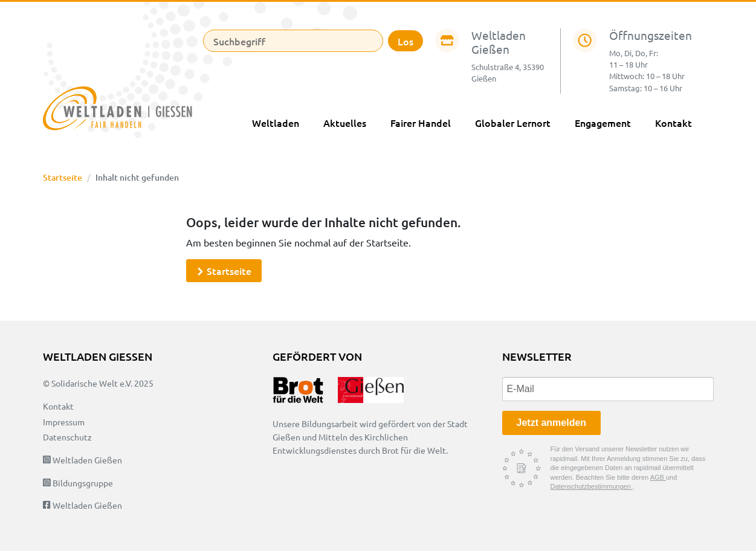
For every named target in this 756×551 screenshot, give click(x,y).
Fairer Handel (421, 123)
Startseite (63, 177)
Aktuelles (345, 123)
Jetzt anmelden (552, 423)
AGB (658, 477)
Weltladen (276, 123)
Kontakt (674, 123)
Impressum (64, 422)
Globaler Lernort (513, 123)
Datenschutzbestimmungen (592, 486)
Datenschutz (67, 437)
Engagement (603, 123)
